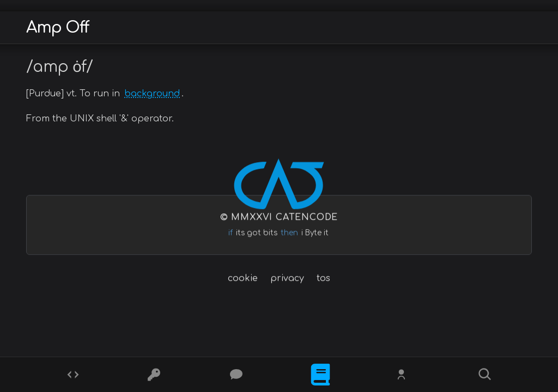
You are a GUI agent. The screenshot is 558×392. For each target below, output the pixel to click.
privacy (287, 278)
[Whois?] (403, 375)
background (152, 94)
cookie (243, 278)
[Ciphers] (155, 375)
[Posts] (238, 375)
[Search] (485, 375)
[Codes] (73, 375)
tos (323, 278)
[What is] (320, 375)
